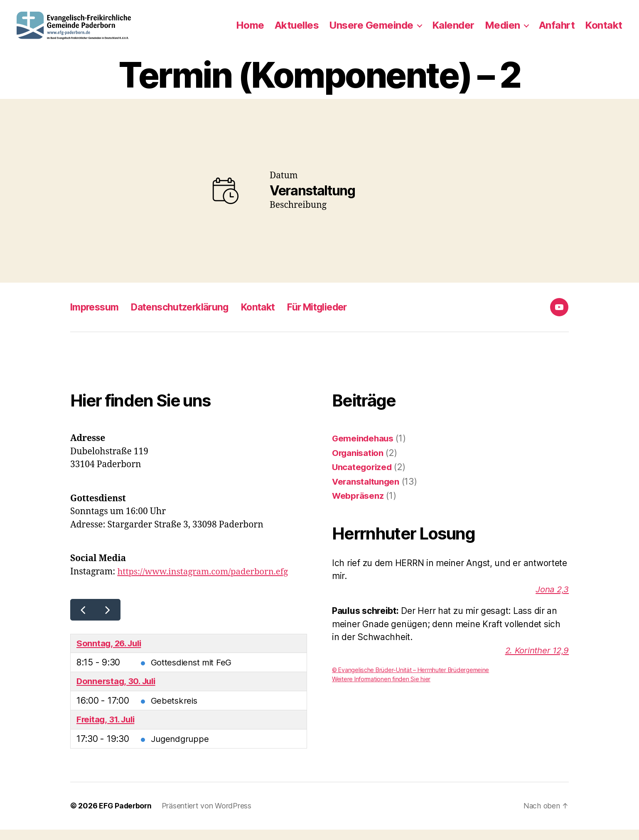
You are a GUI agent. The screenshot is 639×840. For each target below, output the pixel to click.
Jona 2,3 (552, 599)
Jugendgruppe (181, 750)
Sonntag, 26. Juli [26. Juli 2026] (111, 653)
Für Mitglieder (332, 317)
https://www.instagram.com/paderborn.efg (205, 581)
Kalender (453, 30)
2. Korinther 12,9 (536, 660)
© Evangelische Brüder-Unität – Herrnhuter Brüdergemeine (411, 680)
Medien (503, 30)
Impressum (96, 317)
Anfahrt (557, 30)
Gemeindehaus (364, 448)
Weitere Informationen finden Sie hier (382, 689)
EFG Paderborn (126, 817)
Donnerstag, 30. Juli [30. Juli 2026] (118, 692)
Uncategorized (363, 477)
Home (250, 30)
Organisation (359, 462)
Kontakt (604, 30)
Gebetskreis (175, 711)
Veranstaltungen (367, 491)
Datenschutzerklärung (186, 317)
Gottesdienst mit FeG (193, 672)
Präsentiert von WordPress (208, 817)
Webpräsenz (358, 506)
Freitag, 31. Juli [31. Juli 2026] (107, 730)
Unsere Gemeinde (371, 30)
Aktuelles (297, 30)
